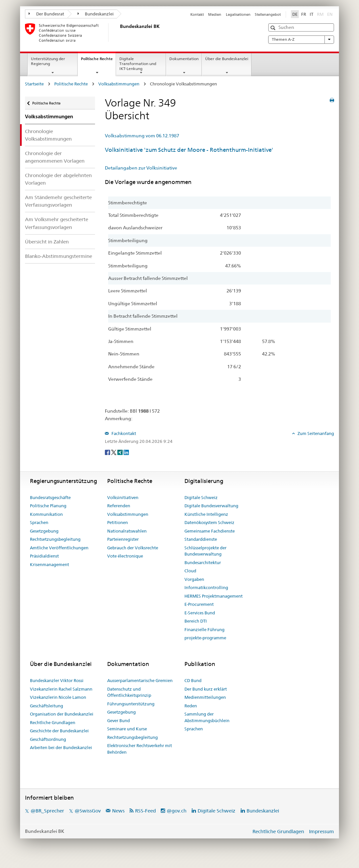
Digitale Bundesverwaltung (211, 506)
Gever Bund (119, 720)
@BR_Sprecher (47, 811)
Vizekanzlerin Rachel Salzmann (61, 689)
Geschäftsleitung (47, 706)
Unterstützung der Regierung (48, 61)
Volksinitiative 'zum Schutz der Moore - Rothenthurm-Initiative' (189, 150)
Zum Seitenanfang (315, 433)
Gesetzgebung (44, 531)
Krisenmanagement (49, 564)
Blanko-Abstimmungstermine (59, 256)
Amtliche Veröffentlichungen (59, 548)
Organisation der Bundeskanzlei (62, 714)
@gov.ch (177, 811)
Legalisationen (238, 14)
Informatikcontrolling (206, 587)
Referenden (119, 506)
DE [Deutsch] (295, 14)
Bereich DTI (196, 621)
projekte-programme (205, 638)
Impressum (322, 831)
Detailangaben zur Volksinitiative (141, 168)
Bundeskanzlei (96, 14)
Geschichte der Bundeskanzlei (59, 731)
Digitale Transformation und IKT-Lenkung (138, 64)
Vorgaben (194, 579)
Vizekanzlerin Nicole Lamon (58, 697)
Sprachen (39, 522)
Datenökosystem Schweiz (209, 522)
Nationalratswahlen (127, 531)
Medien (215, 14)
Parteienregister (123, 539)
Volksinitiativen (123, 497)
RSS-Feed (145, 811)
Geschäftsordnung (48, 739)
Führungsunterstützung (131, 704)
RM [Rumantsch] (320, 14)
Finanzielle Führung (204, 629)
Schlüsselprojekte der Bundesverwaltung (205, 551)
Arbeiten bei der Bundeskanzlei (61, 747)
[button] (274, 28)
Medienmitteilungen (205, 697)
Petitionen (118, 522)
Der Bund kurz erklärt (206, 689)
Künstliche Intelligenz (206, 514)
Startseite (34, 84)
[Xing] (120, 452)
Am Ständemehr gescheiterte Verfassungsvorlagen (58, 201)
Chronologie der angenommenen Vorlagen (55, 157)
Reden (191, 706)
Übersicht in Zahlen (47, 242)
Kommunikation (46, 514)
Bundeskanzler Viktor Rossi (57, 680)
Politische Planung (48, 506)
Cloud (190, 571)
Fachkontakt (123, 433)
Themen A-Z (301, 39)
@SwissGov (88, 811)
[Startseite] (119, 33)
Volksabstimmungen (119, 84)
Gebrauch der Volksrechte (133, 548)
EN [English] (330, 14)
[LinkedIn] (126, 452)
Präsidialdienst (44, 556)
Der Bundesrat (46, 14)
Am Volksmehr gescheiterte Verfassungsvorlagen (57, 223)
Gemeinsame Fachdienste (210, 531)
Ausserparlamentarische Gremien (140, 680)
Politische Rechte (98, 61)
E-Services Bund (200, 613)
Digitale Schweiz (201, 497)
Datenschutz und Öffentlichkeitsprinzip (129, 692)
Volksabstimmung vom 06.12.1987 (142, 136)
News (118, 811)
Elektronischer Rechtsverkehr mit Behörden (140, 749)
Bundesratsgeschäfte (50, 497)
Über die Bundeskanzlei (227, 59)
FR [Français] (304, 14)
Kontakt (197, 14)
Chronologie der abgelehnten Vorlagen (58, 179)
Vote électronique (125, 556)
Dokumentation (184, 59)
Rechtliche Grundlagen (53, 722)
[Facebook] (108, 452)
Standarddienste (201, 539)
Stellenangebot (268, 14)
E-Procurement (199, 604)
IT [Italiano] (311, 14)
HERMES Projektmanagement (214, 596)
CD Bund (193, 680)
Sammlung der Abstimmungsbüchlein (207, 717)
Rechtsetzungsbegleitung (55, 539)
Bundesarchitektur (203, 562)
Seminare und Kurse (127, 729)
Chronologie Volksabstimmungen (48, 135)
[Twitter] (114, 452)
